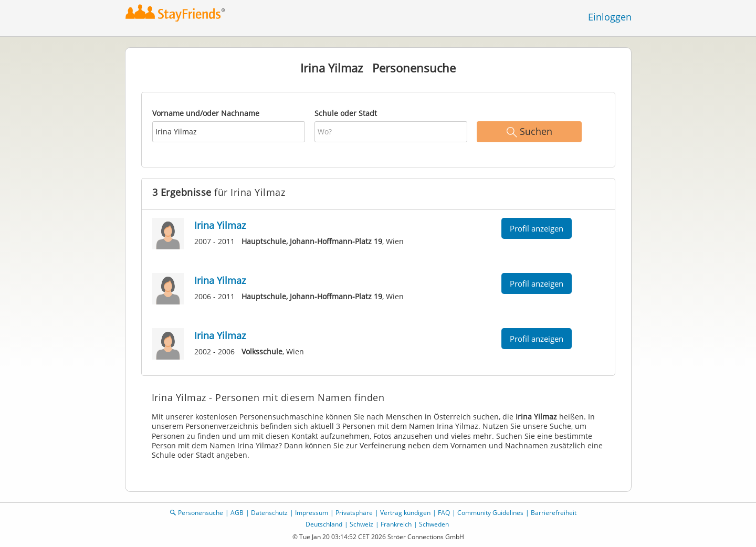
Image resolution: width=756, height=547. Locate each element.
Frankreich (396, 524)
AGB (237, 513)
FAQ (444, 513)
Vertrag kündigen (405, 513)
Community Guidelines (490, 513)
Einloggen (610, 17)
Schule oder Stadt (346, 113)
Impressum (312, 513)
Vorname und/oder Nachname (206, 113)
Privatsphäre (354, 513)
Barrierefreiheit (554, 513)
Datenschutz (269, 513)
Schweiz (361, 524)
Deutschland (324, 524)
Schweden (434, 524)
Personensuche (201, 513)
